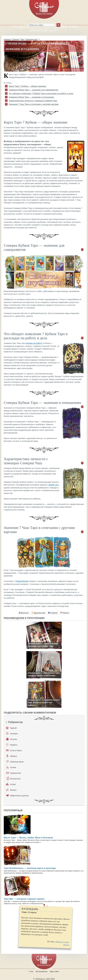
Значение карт (32, 39)
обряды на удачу (62, 942)
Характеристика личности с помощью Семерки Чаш (33, 101)
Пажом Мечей (22, 581)
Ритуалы (12, 739)
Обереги (12, 756)
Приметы (12, 745)
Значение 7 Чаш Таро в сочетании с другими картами (34, 104)
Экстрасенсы (13, 779)
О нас (31, 971)
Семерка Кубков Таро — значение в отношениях (31, 97)
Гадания (15, 39)
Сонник (11, 767)
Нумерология (13, 773)
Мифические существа (17, 795)
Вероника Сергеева (48, 70)
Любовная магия (15, 762)
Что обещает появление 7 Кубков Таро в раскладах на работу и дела (41, 94)
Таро (22, 39)
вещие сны (54, 485)
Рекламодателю (42, 971)
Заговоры (12, 733)
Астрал (11, 784)
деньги (66, 945)
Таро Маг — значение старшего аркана (24, 899)
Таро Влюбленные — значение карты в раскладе (30, 868)
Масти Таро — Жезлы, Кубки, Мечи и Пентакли (28, 838)
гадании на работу (34, 343)
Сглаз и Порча (14, 750)
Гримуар (7, 39)
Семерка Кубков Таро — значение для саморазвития (33, 90)
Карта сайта (54, 971)
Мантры (11, 790)
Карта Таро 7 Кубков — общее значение (27, 86)
